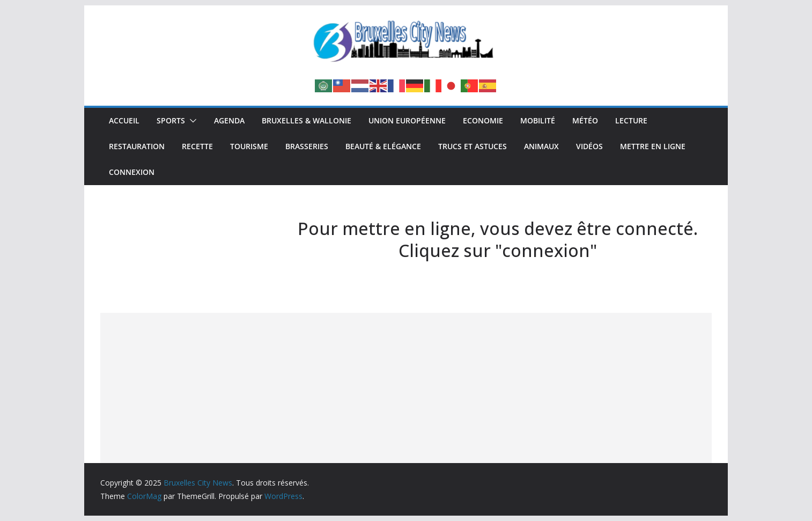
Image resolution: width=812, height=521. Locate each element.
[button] (191, 121)
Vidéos (589, 146)
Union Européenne (407, 120)
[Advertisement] (406, 388)
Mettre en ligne (653, 146)
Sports (171, 120)
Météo (585, 120)
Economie (483, 120)
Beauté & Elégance (383, 146)
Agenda (229, 120)
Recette (197, 146)
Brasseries (307, 146)
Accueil (124, 120)
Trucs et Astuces (473, 146)
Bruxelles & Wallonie (307, 120)
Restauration (137, 146)
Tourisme (249, 146)
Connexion (132, 172)
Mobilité (538, 120)
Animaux (541, 146)
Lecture (631, 120)
